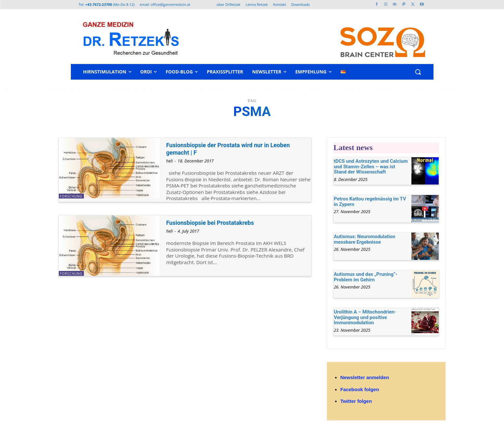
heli (169, 161)
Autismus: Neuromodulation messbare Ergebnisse (364, 239)
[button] (418, 72)
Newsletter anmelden (365, 377)
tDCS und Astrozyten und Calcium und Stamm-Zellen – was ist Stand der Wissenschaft (371, 167)
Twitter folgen (356, 401)
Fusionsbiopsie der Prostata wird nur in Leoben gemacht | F (238, 149)
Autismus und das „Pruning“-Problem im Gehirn (366, 277)
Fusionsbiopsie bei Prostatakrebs (217, 223)
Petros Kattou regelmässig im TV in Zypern (370, 202)
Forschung (71, 196)
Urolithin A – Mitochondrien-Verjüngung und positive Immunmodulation (365, 317)
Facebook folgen (360, 389)
